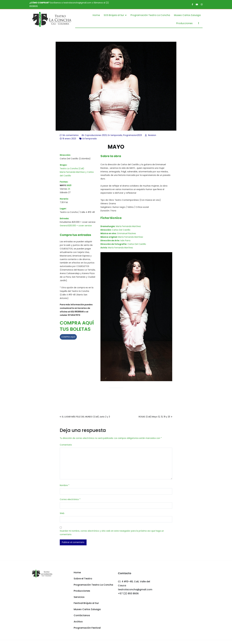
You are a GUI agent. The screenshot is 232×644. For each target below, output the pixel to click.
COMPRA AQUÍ (68, 337)
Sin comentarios (71, 135)
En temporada (115, 135)
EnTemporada (90, 139)
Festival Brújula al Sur (86, 603)
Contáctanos (82, 615)
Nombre (65, 485)
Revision (152, 135)
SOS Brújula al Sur (114, 15)
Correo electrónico (70, 499)
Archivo (78, 622)
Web (62, 513)
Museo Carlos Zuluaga (187, 15)
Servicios (79, 597)
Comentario (66, 445)
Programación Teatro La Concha (150, 15)
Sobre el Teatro (83, 579)
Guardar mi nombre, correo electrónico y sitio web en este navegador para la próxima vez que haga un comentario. (112, 533)
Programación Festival (87, 628)
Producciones (184, 23)
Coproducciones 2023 (96, 135)
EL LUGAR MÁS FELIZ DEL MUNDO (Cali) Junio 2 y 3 (86, 417)
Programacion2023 (132, 135)
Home (96, 15)
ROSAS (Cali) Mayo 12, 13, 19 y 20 (154, 417)
